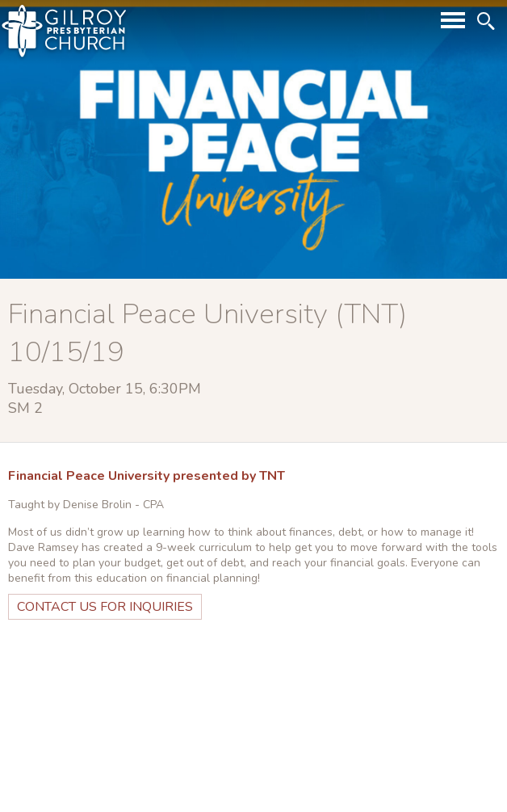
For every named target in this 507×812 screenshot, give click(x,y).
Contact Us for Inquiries (105, 607)
